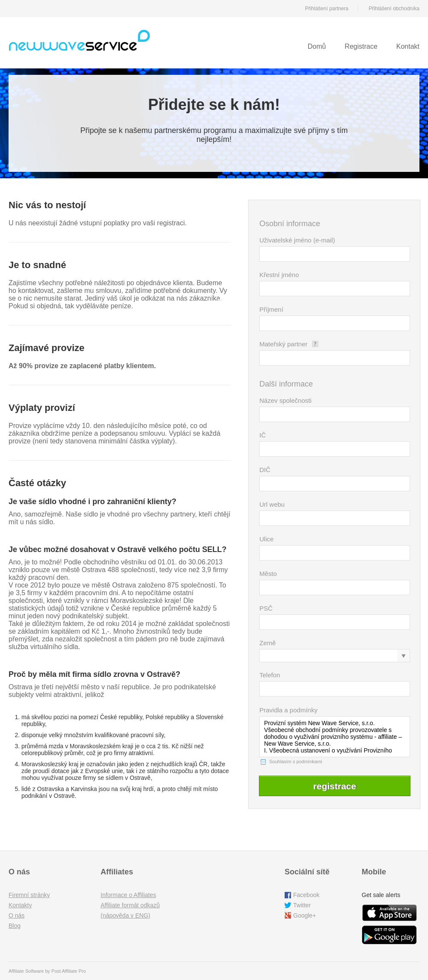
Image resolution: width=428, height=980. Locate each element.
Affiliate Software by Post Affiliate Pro (47, 971)
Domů (317, 46)
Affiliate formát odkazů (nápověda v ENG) (130, 910)
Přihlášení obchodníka (394, 9)
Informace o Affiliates (128, 895)
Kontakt (408, 46)
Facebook (306, 895)
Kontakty (20, 905)
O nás (16, 915)
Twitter (302, 905)
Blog (15, 926)
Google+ (305, 915)
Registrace (361, 46)
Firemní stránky (29, 895)
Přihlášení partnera (327, 9)
